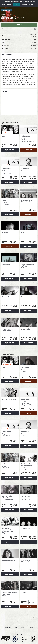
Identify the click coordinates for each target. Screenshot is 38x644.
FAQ (15, 627)
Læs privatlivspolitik (28, 5)
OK (16, 5)
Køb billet (19, 25)
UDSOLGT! (28, 150)
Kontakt (30, 627)
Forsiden (8, 627)
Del (19, 29)
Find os (22, 627)
